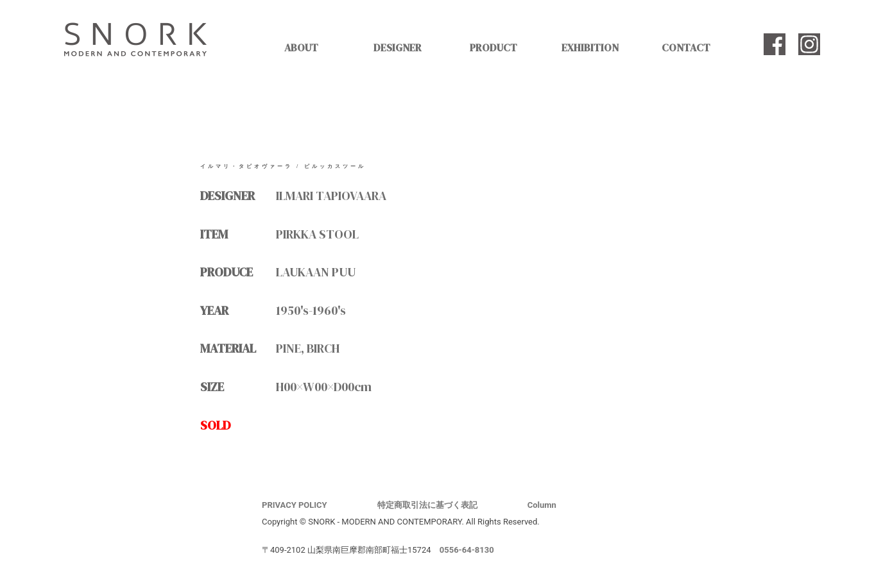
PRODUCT (493, 47)
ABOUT (301, 47)
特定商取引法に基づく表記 (427, 505)
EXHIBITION (590, 47)
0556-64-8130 (467, 550)
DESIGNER (398, 47)
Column (542, 505)
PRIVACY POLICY (295, 505)
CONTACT (686, 47)
